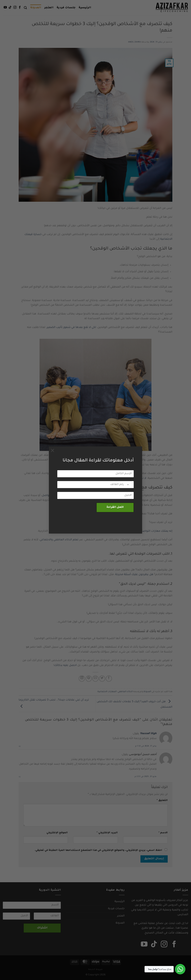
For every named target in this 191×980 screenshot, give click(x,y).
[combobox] (130, 485)
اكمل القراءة (115, 507)
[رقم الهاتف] (95, 485)
